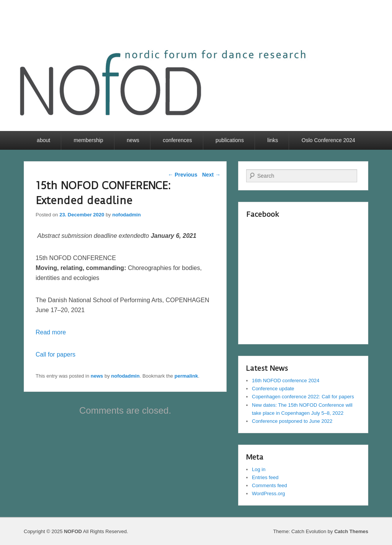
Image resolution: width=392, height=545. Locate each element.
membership (89, 140)
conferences (177, 140)
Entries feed (265, 477)
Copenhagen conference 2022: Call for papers (303, 397)
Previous (182, 175)
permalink (186, 376)
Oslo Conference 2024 (328, 140)
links (273, 140)
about (43, 140)
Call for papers (56, 354)
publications (230, 140)
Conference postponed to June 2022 (292, 421)
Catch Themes (351, 531)
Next (211, 175)
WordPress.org (268, 493)
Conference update (273, 389)
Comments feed (269, 485)
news (133, 140)
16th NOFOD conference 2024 (286, 381)
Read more (51, 332)
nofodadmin (126, 215)
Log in (259, 469)
